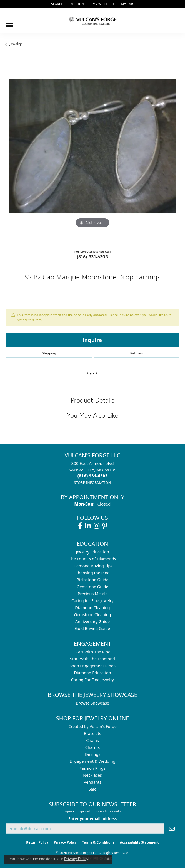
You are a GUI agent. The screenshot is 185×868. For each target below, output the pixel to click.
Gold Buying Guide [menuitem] (92, 628)
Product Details (93, 400)
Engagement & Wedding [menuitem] (93, 761)
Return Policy (37, 842)
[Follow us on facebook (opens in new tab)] (80, 526)
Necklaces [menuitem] (92, 775)
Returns (137, 353)
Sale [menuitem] (92, 789)
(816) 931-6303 (93, 257)
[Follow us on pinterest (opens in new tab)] (105, 526)
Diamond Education (92, 673)
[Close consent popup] (108, 859)
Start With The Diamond (92, 659)
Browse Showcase (92, 703)
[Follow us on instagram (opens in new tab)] (97, 526)
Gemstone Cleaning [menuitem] (93, 615)
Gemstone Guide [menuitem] (92, 587)
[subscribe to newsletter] (172, 829)
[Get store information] (92, 483)
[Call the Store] (93, 476)
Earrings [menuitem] (92, 754)
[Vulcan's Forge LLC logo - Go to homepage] (92, 21)
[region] (92, 149)
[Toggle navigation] (9, 23)
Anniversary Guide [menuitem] (92, 621)
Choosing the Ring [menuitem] (92, 573)
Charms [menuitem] (92, 747)
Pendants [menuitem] (92, 782)
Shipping (49, 353)
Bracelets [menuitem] (92, 733)
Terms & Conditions (98, 842)
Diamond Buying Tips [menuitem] (92, 566)
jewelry (16, 44)
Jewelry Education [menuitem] (92, 552)
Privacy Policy (65, 842)
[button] (57, 4)
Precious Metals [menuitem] (92, 594)
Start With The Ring (92, 652)
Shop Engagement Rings (92, 666)
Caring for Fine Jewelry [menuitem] (92, 601)
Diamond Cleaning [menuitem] (92, 608)
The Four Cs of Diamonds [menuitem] (92, 559)
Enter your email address (93, 819)
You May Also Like (93, 415)
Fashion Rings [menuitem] (92, 768)
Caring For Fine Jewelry (92, 680)
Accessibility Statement (139, 842)
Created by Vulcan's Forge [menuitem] (92, 726)
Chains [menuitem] (92, 740)
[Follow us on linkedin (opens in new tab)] (88, 526)
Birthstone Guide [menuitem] (93, 580)
